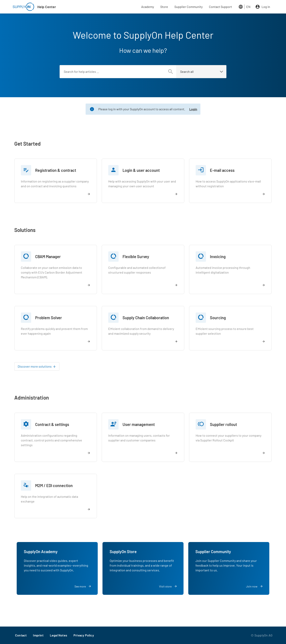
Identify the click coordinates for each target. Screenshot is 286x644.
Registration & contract (56, 170)
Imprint (38, 635)
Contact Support (220, 7)
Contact (21, 635)
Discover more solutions (35, 366)
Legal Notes (58, 635)
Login (193, 109)
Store (164, 7)
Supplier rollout (223, 424)
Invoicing (218, 257)
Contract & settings (52, 424)
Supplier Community (188, 7)
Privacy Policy (84, 635)
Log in (266, 7)
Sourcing (218, 318)
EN (248, 7)
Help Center (47, 7)
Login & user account (141, 170)
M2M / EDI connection (54, 485)
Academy (148, 7)
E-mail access (222, 170)
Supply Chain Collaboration (146, 318)
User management (139, 424)
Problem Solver (49, 318)
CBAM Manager (48, 257)
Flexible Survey (136, 257)
